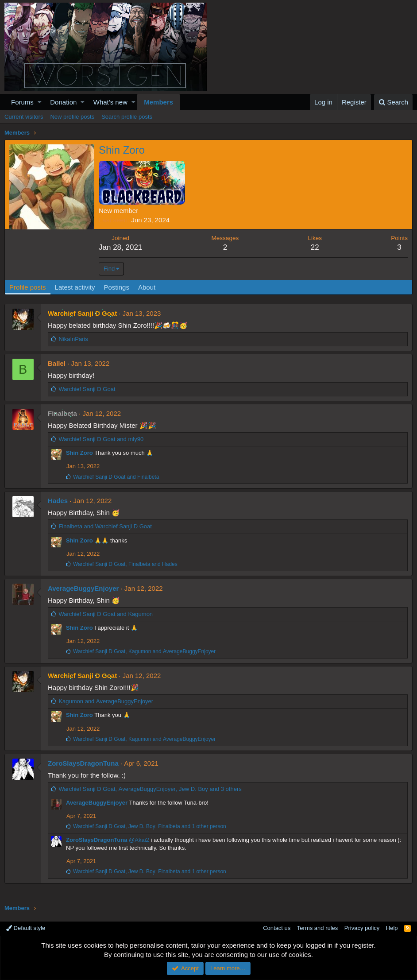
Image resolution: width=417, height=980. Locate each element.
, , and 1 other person (150, 826)
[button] (40, 102)
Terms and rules (317, 928)
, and (125, 564)
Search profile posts (127, 117)
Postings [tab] (116, 287)
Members (158, 102)
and (101, 439)
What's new (110, 102)
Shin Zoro (79, 453)
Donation (63, 102)
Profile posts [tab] (28, 287)
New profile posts (72, 117)
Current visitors (24, 117)
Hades (58, 501)
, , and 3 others (150, 789)
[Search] (393, 102)
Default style (26, 928)
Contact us (277, 928)
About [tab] (147, 287)
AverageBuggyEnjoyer (83, 588)
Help (392, 928)
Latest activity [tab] (75, 287)
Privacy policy (362, 928)
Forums (22, 102)
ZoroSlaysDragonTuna (83, 763)
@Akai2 (139, 840)
